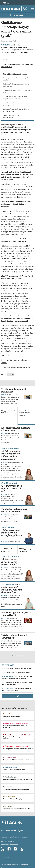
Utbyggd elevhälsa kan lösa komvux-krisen (16, 367)
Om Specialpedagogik (8, 841)
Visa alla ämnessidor (17, 15)
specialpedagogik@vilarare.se (10, 844)
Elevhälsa (11, 374)
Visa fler (18, 696)
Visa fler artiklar (17, 656)
